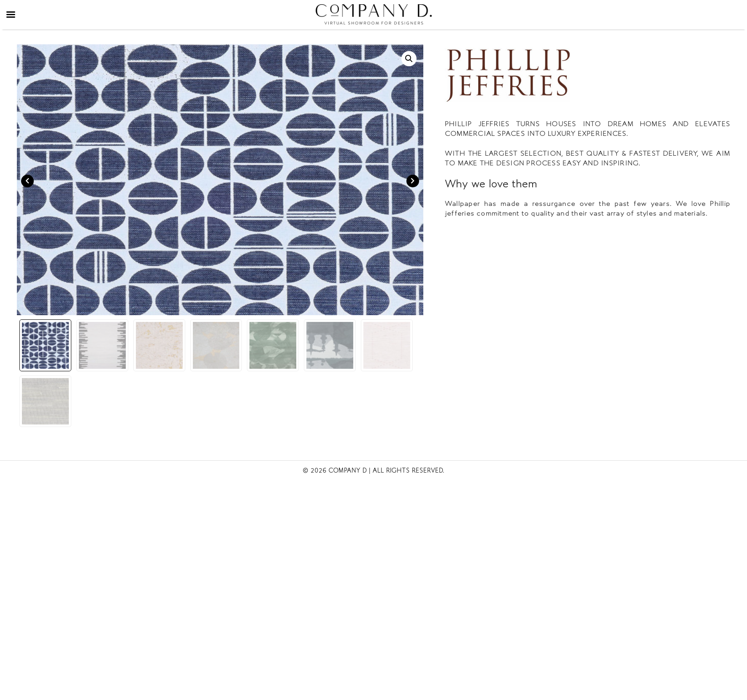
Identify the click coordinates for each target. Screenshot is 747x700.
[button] (409, 59)
